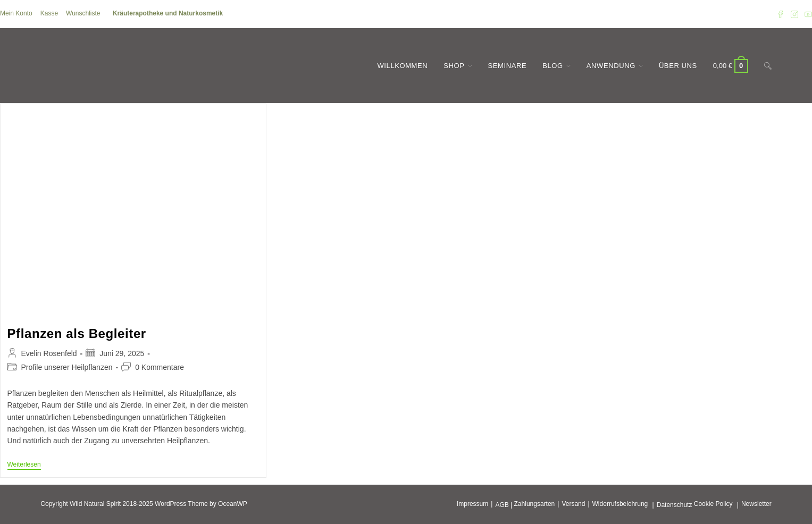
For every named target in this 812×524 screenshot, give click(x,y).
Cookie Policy (713, 504)
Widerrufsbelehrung (620, 504)
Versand (573, 504)
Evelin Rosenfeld (49, 353)
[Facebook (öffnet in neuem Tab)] (781, 14)
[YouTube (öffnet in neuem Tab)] (807, 14)
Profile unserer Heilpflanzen (67, 367)
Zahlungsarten (535, 504)
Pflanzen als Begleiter (77, 333)
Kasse (49, 13)
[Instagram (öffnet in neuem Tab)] (794, 14)
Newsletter (756, 504)
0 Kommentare (160, 367)
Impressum (472, 504)
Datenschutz (675, 505)
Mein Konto (16, 13)
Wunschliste (83, 13)
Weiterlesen (24, 465)
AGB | (504, 505)
